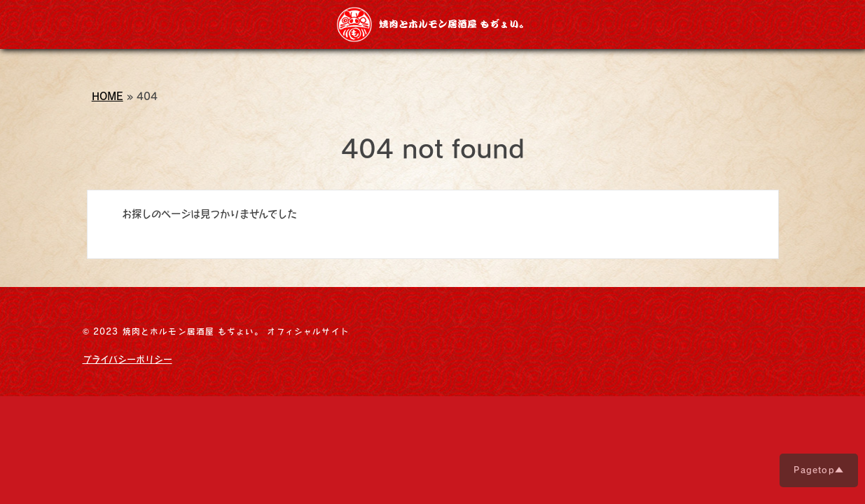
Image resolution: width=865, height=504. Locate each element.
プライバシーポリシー (127, 359)
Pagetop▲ (819, 470)
